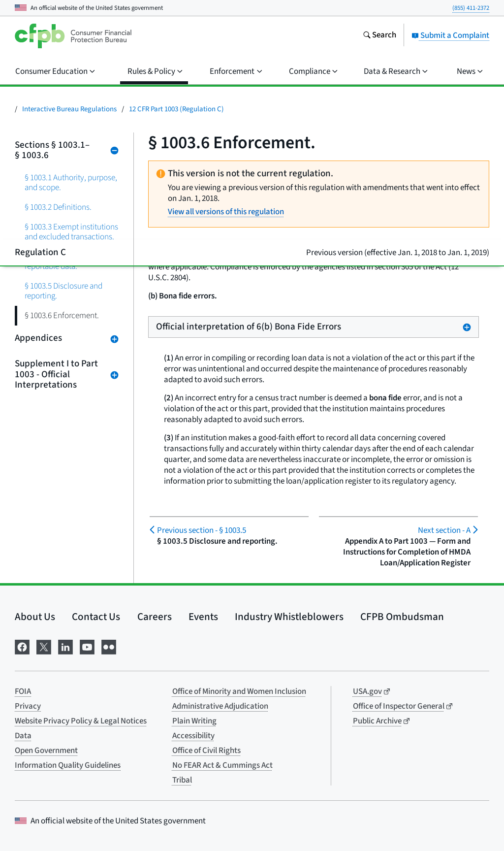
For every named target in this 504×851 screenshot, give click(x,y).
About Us (35, 617)
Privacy (28, 706)
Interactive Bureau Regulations (69, 109)
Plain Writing (194, 721)
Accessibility (193, 736)
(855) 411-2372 (471, 8)
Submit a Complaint (450, 35)
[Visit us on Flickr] (109, 646)
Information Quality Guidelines (68, 765)
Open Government (46, 751)
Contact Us (96, 617)
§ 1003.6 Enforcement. (62, 315)
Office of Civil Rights (206, 751)
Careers (155, 617)
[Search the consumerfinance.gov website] (379, 36)
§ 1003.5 (202, 530)
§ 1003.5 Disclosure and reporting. (63, 291)
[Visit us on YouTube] (87, 646)
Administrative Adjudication (220, 706)
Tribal (182, 780)
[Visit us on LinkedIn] (65, 646)
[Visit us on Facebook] (22, 646)
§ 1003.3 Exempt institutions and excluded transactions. (71, 232)
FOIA (23, 691)
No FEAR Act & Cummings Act (222, 765)
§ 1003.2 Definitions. (58, 207)
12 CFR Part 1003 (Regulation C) (176, 109)
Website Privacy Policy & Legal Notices (81, 721)
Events (203, 617)
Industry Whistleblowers (289, 617)
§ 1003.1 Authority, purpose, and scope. (71, 182)
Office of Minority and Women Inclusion (239, 691)
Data (23, 736)
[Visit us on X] (44, 646)
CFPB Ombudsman (402, 617)
